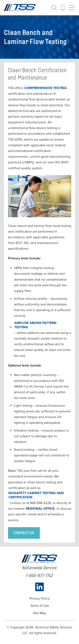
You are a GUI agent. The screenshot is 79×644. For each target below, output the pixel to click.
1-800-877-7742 (63, 8)
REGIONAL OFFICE (40, 509)
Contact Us (24, 533)
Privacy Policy (40, 599)
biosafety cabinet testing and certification (36, 495)
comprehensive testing (46, 88)
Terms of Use (40, 606)
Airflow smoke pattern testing (35, 325)
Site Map (39, 613)
